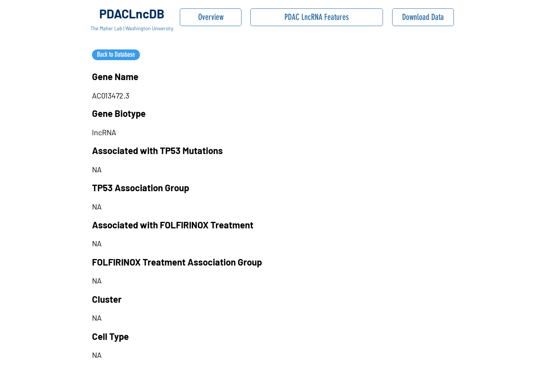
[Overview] (211, 17)
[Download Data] (423, 17)
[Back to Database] (116, 55)
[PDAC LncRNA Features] (317, 17)
